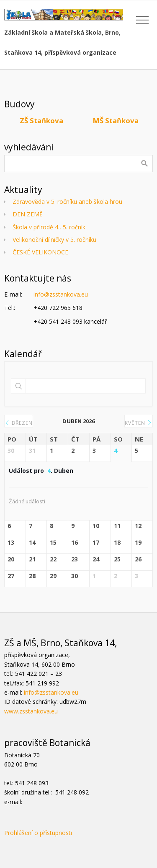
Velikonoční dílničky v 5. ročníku (54, 240)
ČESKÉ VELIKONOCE (40, 252)
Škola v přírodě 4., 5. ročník (49, 227)
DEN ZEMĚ (28, 214)
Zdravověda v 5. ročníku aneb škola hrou (67, 202)
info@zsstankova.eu (61, 294)
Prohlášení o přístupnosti (38, 833)
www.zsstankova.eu (31, 711)
